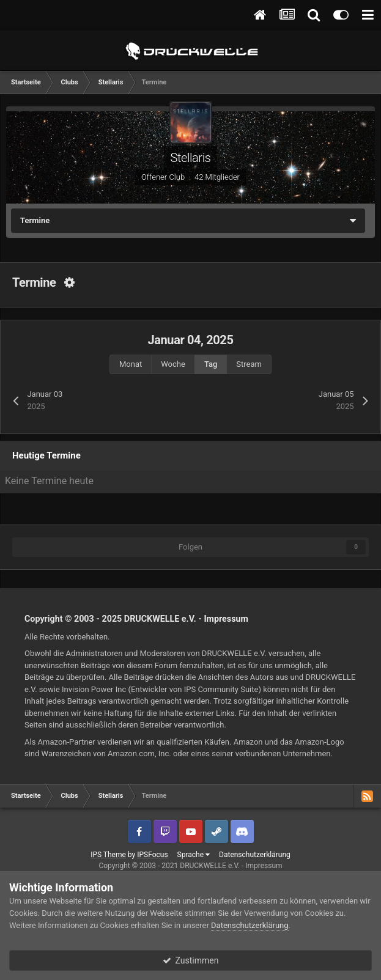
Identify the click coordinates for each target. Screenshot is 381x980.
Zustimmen (191, 960)
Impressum (226, 619)
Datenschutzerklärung (255, 855)
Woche (173, 364)
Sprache (194, 855)
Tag (211, 364)
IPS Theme (108, 855)
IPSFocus (152, 855)
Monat (131, 364)
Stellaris (190, 158)
